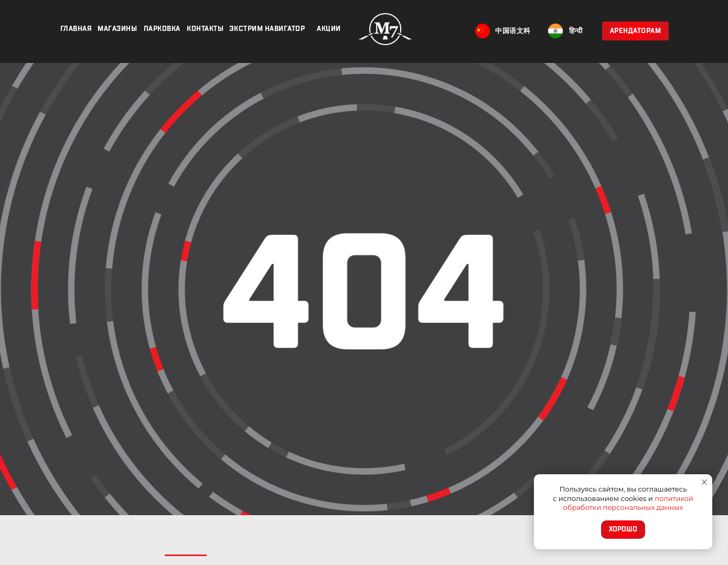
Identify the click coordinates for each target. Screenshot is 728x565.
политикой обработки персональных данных (628, 503)
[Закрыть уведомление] (704, 482)
